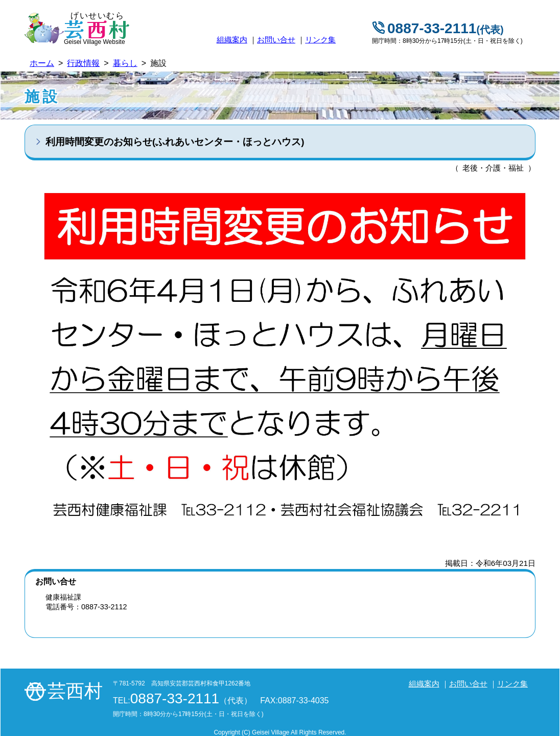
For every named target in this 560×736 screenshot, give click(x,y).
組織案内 (232, 40)
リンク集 (320, 40)
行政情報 (83, 63)
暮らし (125, 63)
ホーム (42, 63)
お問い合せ (276, 40)
